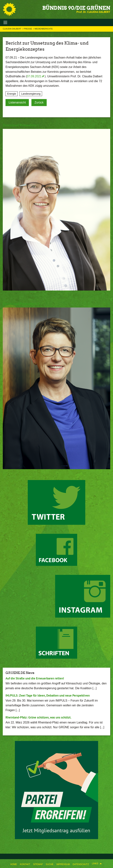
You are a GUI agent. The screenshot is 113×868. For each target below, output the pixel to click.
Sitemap (38, 864)
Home (14, 864)
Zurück (39, 102)
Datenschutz (81, 864)
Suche (50, 864)
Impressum (63, 864)
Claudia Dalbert (12, 29)
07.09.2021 (34, 76)
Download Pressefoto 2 (21, 304)
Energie (12, 94)
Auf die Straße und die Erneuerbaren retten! (35, 678)
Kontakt (25, 864)
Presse (28, 29)
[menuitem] (14, 864)
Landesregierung (31, 94)
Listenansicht (17, 102)
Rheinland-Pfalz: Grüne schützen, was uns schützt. (38, 717)
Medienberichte (44, 29)
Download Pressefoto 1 (21, 125)
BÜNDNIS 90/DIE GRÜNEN (76, 8)
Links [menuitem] (95, 864)
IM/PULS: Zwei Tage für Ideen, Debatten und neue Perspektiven (48, 695)
